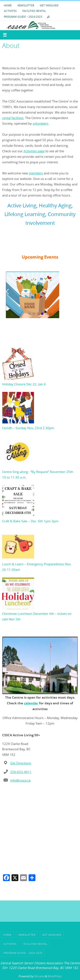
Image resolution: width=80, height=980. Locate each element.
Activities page (34, 151)
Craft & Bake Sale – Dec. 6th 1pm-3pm (30, 521)
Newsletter (26, 5)
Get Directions (21, 763)
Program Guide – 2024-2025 (23, 17)
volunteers (40, 123)
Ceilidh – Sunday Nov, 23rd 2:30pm (28, 428)
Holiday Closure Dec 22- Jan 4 (24, 384)
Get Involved (49, 5)
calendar (31, 703)
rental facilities (13, 118)
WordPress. (55, 976)
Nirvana (39, 976)
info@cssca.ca (20, 780)
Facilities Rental (34, 11)
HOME (8, 5)
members (36, 173)
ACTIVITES (10, 11)
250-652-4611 (21, 772)
